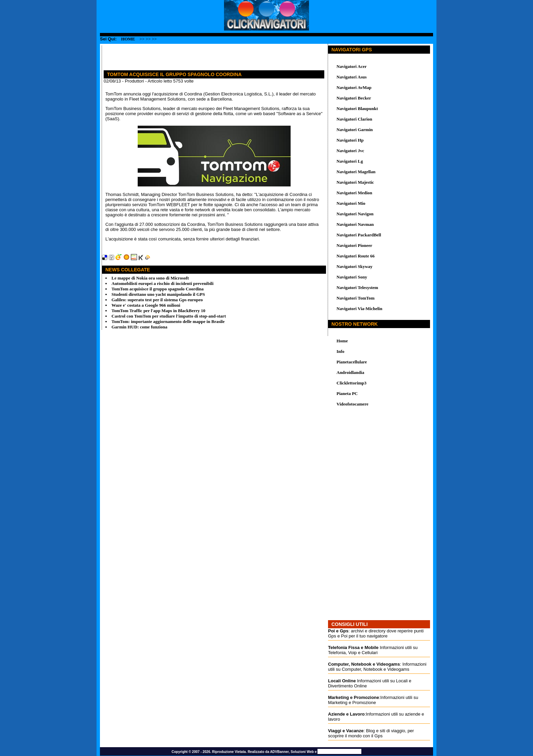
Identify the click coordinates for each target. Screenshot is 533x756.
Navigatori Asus (351, 77)
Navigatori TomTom (356, 298)
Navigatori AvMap (354, 87)
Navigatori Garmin (355, 130)
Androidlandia (350, 372)
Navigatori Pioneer (354, 245)
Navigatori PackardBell (359, 235)
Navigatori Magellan (356, 172)
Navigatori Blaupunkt (357, 109)
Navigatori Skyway (355, 266)
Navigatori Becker (354, 98)
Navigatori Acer (351, 66)
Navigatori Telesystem (357, 287)
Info (340, 351)
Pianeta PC (347, 393)
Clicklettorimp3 (351, 383)
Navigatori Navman (355, 224)
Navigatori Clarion (354, 119)
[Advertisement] (182, 56)
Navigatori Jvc (350, 151)
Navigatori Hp (350, 140)
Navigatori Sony (352, 277)
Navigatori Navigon (355, 214)
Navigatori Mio (351, 203)
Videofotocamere (353, 404)
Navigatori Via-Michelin (359, 309)
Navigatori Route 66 (356, 256)
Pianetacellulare (352, 362)
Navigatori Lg (350, 161)
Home (128, 39)
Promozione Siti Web (339, 751)
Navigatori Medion (354, 193)
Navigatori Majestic (355, 182)
